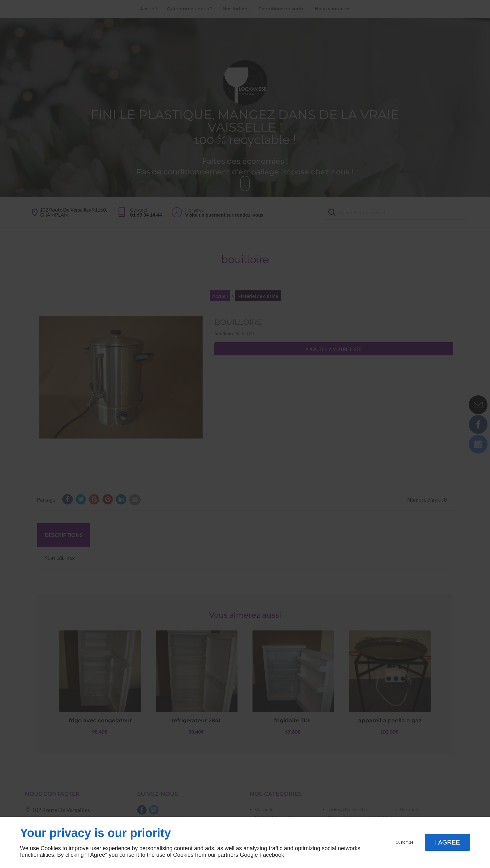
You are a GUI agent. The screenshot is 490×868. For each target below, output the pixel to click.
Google (249, 855)
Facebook (272, 855)
